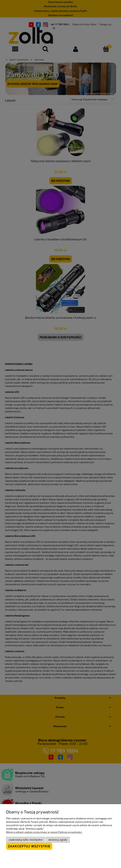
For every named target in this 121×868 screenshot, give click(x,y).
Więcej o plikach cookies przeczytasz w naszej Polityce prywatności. (44, 832)
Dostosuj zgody (58, 840)
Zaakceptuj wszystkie (29, 846)
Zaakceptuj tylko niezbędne (26, 840)
